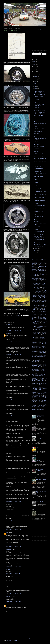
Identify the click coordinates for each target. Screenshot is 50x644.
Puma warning (36, 386)
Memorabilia (43, 346)
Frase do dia (40, 318)
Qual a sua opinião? (38, 207)
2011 (35, 70)
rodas (16, 318)
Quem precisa (39, 391)
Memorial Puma (35, 348)
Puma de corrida (37, 241)
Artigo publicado (40, 269)
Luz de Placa (39, 344)
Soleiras (44, 402)
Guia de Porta (43, 331)
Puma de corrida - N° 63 (39, 165)
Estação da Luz (39, 304)
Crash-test (34, 289)
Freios (44, 318)
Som (33, 403)
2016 (35, 61)
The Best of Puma (42, 407)
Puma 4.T (44, 373)
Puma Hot (34, 382)
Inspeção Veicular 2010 (39, 96)
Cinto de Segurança (43, 283)
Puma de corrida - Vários (39, 101)
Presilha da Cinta (36, 372)
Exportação (34, 310)
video (38, 409)
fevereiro (36, 248)
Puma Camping (38, 377)
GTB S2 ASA (43, 324)
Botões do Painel (37, 273)
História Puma (35, 332)
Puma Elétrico (41, 380)
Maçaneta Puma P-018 (39, 153)
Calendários (36, 274)
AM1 (37, 263)
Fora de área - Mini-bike (39, 235)
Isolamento (34, 336)
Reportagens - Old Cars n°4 (39, 128)
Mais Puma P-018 (38, 152)
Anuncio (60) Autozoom (39, 115)
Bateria (33, 272)
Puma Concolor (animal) (38, 378)
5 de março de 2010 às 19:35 (14, 529)
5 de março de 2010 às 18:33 (14, 520)
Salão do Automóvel (37, 399)
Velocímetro (41, 408)
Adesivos (35, 262)
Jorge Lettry (39, 336)
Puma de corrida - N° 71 (39, 170)
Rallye (40, 392)
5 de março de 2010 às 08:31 (14, 399)
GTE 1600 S (41, 327)
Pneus (40, 369)
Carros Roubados (35, 280)
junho (36, 83)
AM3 (44, 263)
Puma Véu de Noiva (43, 385)
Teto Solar (34, 407)
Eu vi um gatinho (37, 305)
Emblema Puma (43, 298)
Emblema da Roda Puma (39, 216)
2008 (35, 254)
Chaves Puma (43, 282)
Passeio (38, 363)
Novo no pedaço (40, 355)
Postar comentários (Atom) (12, 640)
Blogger (39, 29)
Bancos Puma (42, 271)
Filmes (35, 315)
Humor (35, 334)
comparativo (36, 285)
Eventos (40, 307)
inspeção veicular (41, 334)
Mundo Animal (42, 353)
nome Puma (34, 355)
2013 (35, 66)
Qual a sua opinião (43, 388)
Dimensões (43, 295)
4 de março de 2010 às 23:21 (14, 331)
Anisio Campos (43, 265)
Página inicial (17, 638)
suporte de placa (44, 403)
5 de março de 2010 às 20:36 (14, 547)
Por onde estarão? (38, 172)
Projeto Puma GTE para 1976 (40, 120)
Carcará (44, 277)
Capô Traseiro (35, 277)
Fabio (8, 344)
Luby (7, 514)
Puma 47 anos (35, 374)
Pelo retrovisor (37, 364)
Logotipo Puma (44, 342)
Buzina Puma (44, 273)
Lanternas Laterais (42, 337)
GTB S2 (35, 324)
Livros (39, 342)
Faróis (40, 310)
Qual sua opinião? (38, 137)
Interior (39, 335)
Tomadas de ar (35, 408)
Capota (40, 277)
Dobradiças (34, 296)
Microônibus (39, 349)
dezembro (36, 73)
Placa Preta (38, 367)
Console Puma (39, 286)
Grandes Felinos (41, 320)
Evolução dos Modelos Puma (37, 308)
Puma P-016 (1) (37, 160)
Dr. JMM (8, 324)
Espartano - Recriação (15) (41, 502)
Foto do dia (36, 155)
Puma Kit (45, 382)
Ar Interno (42, 268)
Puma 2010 (36, 145)
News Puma (43, 354)
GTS (28, 317)
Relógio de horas (41, 394)
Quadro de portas (35, 388)
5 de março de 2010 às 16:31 (14, 502)
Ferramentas (38, 313)
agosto (36, 80)
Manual (33, 346)
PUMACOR (38, 447)
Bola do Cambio (39, 272)
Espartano (42, 302)
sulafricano (38, 403)
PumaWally (41, 387)
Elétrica (38, 298)
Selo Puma (43, 399)
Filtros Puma (40, 314)
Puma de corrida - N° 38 (39, 233)
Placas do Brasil (39, 368)
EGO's (8, 532)
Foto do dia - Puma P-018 (39, 148)
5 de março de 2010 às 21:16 (14, 573)
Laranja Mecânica (35, 339)
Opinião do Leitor (35, 359)
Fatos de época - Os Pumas (40, 109)
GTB (38, 322)
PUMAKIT (34, 387)
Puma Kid (40, 382)
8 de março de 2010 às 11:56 (14, 601)
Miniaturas (34, 351)
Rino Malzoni (40, 398)
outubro (36, 76)
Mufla (37, 353)
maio (36, 85)
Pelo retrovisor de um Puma (39, 135)
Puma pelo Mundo (38, 383)
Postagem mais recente (8, 638)
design (45, 290)
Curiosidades (37, 133)
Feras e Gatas (37, 226)
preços (44, 371)
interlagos (44, 335)
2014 (35, 65)
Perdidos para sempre (38, 168)
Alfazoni (33, 263)
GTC (17, 317)
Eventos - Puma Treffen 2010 (40, 218)
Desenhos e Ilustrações (38, 290)
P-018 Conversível (38, 360)
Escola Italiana (36, 302)
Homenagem (44, 332)
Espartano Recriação (36, 303)
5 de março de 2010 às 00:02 (14, 341)
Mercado (34, 349)
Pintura (40, 365)
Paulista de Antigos (44, 363)
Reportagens (36, 395)
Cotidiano (44, 288)
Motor (44, 351)
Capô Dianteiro (42, 276)
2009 (35, 252)
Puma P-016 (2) (37, 141)
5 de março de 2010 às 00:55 (14, 354)
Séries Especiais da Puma (36, 400)
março (36, 88)
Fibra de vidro (44, 313)
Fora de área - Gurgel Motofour (40, 90)
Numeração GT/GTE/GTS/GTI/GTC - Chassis (41, 459)
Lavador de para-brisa (36, 340)
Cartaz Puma (41, 279)
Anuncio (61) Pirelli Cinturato (40, 111)
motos (33, 353)
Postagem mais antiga (26, 638)
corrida (36, 287)
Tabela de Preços (38, 404)
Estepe (45, 304)
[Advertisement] (13, 628)
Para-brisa (41, 362)
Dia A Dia (36, 122)
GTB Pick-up (44, 323)
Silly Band (39, 402)
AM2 (41, 263)
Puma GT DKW (11, 318)
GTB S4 (38, 325)
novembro (36, 75)
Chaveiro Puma (37, 228)
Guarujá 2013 (35, 331)
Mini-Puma (34, 350)
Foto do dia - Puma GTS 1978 (40, 244)
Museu (33, 354)
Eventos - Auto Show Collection (40, 123)
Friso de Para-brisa (36, 319)
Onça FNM (38, 358)
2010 (35, 71)
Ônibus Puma (43, 358)
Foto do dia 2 (37, 220)
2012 (35, 68)
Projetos (34, 373)
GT (10, 317)
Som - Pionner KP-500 (38, 132)
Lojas (34, 344)
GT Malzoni (13, 317)
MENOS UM (42, 348)
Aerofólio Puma (42, 262)
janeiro (36, 250)
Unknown (8, 334)
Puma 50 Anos (43, 374)
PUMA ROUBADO (38, 130)
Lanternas (34, 337)
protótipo (38, 373)
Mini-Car (44, 349)
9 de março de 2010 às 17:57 (14, 616)
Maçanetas (44, 344)
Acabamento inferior (38, 260)
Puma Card (45, 377)
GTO (36, 330)
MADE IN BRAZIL (37, 345)
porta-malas (38, 371)
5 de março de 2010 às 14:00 (14, 449)
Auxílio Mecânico (35, 271)
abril (35, 87)
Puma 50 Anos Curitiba (36, 376)
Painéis (36, 362)
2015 (35, 63)
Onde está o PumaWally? (39, 176)
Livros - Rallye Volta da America (40, 187)
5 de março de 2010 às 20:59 (14, 567)
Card (33, 278)
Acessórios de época (43, 261)
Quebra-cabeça (37, 390)
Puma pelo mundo (38, 167)
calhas (43, 274)
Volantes (42, 409)
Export (44, 308)
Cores (45, 286)
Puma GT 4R (6, 318)
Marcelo (8, 523)
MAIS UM (43, 345)
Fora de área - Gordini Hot (39, 157)
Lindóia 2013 (40, 341)
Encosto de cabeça (37, 299)
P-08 (44, 360)
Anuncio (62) (37, 107)
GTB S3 (34, 325)
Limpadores (43, 340)
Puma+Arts (36, 215)
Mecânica (38, 346)
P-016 (41, 359)
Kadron (44, 336)
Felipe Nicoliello (9, 418)
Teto (45, 405)
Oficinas (33, 358)
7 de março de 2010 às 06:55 (14, 593)
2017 (35, 60)
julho (36, 82)
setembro (36, 78)
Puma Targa (37, 385)
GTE (19, 317)
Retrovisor (34, 398)
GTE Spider (22, 317)
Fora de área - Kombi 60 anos (40, 94)
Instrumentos (34, 335)
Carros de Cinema (43, 278)
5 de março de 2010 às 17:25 (14, 511)
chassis (44, 281)
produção (43, 372)
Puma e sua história (38, 143)
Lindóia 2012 (34, 341)
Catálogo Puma (38, 281)
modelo (40, 351)
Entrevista (38, 300)
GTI (26, 317)
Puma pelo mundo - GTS (39, 146)
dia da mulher (39, 294)
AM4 (33, 265)
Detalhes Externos (38, 291)
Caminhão (34, 276)
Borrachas (45, 272)
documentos (40, 297)
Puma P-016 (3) (37, 103)
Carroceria (37, 278)
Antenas (33, 266)
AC (33, 260)
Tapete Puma (40, 405)
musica (38, 354)
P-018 (45, 359)
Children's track (35, 283)
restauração (42, 397)
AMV (37, 265)
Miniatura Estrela (42, 350)
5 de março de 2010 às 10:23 (14, 415)
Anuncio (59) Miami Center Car (40, 158)
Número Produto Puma (41, 357)
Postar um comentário (8, 619)
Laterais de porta (42, 339)
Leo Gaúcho (9, 570)
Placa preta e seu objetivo (39, 246)
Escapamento (44, 300)
